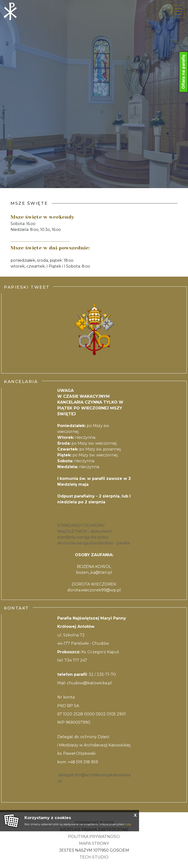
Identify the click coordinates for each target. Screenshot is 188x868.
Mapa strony (94, 843)
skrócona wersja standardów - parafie (94, 543)
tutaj (128, 824)
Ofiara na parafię (183, 72)
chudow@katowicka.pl (89, 683)
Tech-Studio (94, 857)
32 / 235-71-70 (102, 674)
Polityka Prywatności (94, 837)
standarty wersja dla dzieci (83, 537)
